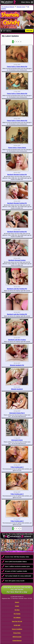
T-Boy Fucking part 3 (17, 494)
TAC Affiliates (17, 618)
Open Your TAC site (17, 621)
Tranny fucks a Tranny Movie (17, 148)
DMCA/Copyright (17, 637)
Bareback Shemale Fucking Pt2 (17, 232)
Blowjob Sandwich (17, 389)
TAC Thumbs (17, 614)
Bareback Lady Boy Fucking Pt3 (17, 289)
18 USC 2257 (17, 625)
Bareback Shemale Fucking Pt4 (17, 175)
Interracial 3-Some (17, 440)
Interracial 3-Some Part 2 (17, 413)
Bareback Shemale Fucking (17, 260)
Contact (17, 606)
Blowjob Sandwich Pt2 (17, 365)
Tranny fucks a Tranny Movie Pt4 (17, 67)
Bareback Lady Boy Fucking (17, 340)
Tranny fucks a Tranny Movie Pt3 (17, 94)
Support (17, 602)
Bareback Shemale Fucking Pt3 (17, 203)
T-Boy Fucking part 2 (17, 521)
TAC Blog (17, 610)
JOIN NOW (29, 31)
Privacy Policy (17, 633)
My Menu (6, 31)
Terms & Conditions (17, 629)
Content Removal (17, 641)
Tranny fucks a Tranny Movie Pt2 (17, 121)
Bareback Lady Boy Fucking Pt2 (17, 314)
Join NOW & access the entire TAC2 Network (17, 590)
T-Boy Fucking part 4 (17, 467)
